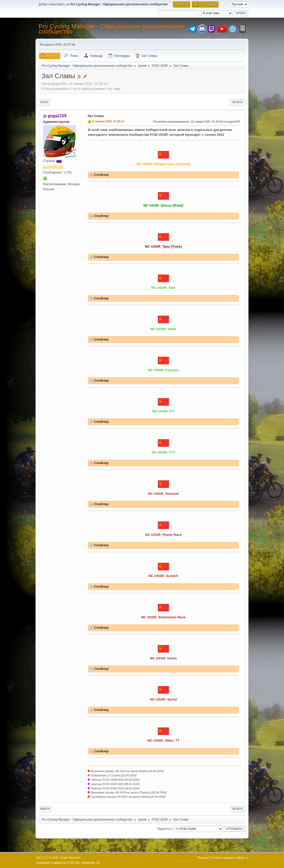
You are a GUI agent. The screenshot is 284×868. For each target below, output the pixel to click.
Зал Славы (96, 116)
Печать (237, 102)
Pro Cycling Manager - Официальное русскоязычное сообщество (112, 29)
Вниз (44, 102)
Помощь (203, 858)
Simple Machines (70, 858)
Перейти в (165, 829)
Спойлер (101, 175)
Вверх (45, 809)
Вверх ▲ (243, 858)
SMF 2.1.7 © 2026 (47, 858)
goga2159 (57, 116)
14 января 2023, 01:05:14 (108, 121)
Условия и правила (222, 858)
